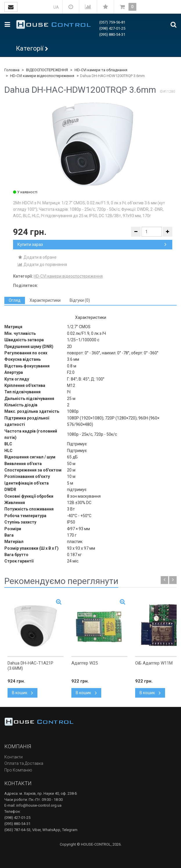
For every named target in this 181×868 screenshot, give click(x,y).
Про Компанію (18, 770)
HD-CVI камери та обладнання (101, 70)
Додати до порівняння (42, 265)
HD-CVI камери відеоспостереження (42, 76)
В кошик (22, 693)
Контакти (13, 757)
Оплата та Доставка (24, 763)
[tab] (15, 300)
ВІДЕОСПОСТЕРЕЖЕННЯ (47, 70)
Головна (12, 70)
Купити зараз (92, 244)
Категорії (30, 48)
